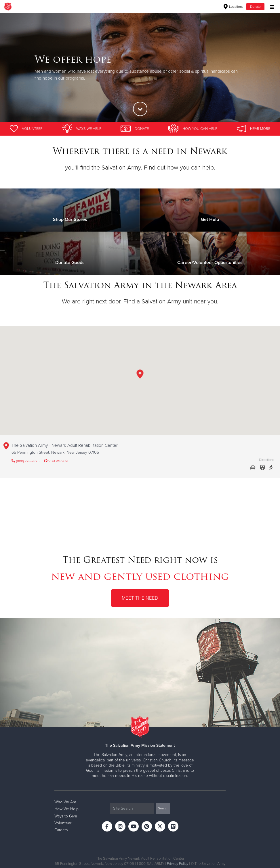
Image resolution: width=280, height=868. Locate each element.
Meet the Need (140, 598)
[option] (140, 67)
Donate (255, 7)
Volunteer (63, 823)
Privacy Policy (178, 864)
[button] (140, 375)
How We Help (66, 809)
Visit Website (56, 461)
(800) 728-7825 (25, 461)
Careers (61, 830)
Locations (234, 7)
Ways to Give (66, 816)
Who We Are (65, 802)
